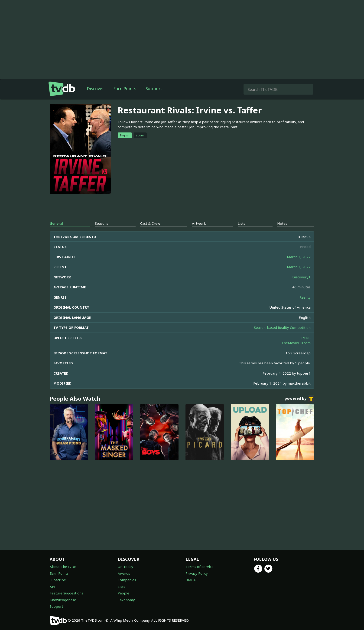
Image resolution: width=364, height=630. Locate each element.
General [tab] (56, 223)
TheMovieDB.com (296, 343)
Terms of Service (200, 567)
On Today (125, 567)
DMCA (191, 580)
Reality (305, 297)
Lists (121, 587)
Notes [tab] (282, 223)
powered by (299, 399)
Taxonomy (126, 600)
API (52, 587)
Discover (95, 89)
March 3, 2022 (299, 257)
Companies (127, 580)
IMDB (306, 338)
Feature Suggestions (66, 593)
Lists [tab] (241, 223)
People (123, 593)
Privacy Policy (197, 573)
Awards (124, 573)
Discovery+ (301, 277)
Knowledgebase (63, 600)
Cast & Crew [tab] (150, 223)
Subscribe (58, 580)
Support (154, 89)
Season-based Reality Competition (282, 327)
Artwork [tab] (199, 223)
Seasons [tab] (102, 223)
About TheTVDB (63, 567)
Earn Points (125, 89)
